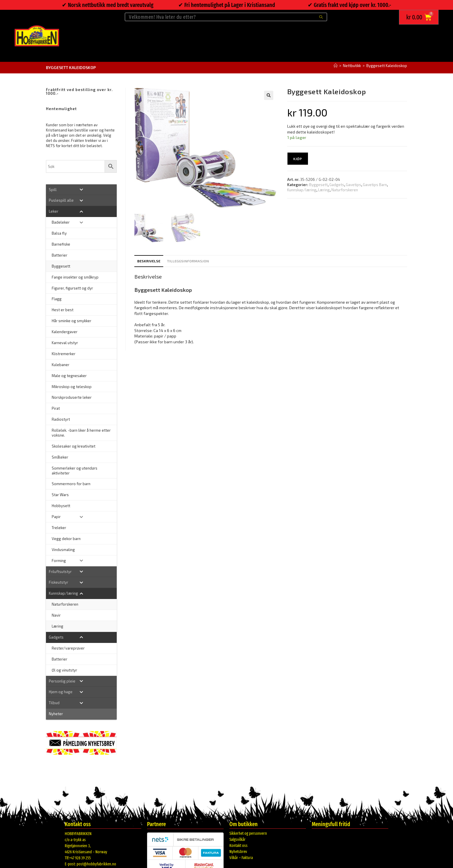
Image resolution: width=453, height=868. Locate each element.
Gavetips (353, 185)
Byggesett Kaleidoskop (387, 66)
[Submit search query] (321, 17)
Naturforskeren (345, 190)
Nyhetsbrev (238, 852)
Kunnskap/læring (302, 190)
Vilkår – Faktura (241, 858)
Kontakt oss (238, 846)
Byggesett (318, 185)
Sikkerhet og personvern (248, 833)
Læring (324, 190)
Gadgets (337, 185)
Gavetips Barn (375, 185)
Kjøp (298, 159)
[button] (269, 95)
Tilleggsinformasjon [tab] (188, 261)
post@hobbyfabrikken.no (96, 864)
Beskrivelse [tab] (149, 261)
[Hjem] (336, 66)
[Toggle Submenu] (81, 190)
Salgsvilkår (237, 840)
